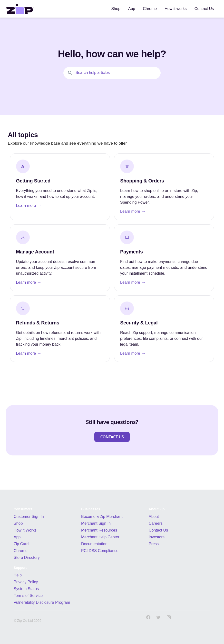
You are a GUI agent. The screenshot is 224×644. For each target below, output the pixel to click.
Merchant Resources (99, 530)
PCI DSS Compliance (100, 551)
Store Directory (27, 558)
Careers (156, 523)
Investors (157, 537)
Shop (18, 523)
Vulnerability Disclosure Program (42, 602)
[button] (112, 437)
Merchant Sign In (96, 523)
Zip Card (21, 544)
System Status (26, 589)
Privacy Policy (26, 582)
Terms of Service (28, 596)
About (154, 517)
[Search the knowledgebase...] (112, 73)
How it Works (25, 530)
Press (154, 544)
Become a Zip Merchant (102, 517)
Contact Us (158, 530)
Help (18, 575)
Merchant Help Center (100, 537)
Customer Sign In (29, 517)
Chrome (21, 551)
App (17, 537)
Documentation (94, 544)
